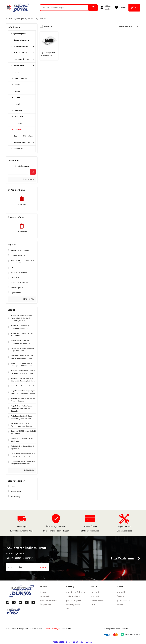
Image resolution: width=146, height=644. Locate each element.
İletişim (43, 592)
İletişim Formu (46, 604)
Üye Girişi (95, 596)
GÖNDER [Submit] (42, 567)
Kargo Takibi (45, 596)
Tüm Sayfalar (29, 299)
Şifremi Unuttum (98, 600)
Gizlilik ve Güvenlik (73, 596)
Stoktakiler (48, 26)
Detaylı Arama (29, 179)
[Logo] (21, 8)
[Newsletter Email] (27, 567)
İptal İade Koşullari (73, 600)
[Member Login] (102, 8)
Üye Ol (107, 9)
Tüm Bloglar (29, 470)
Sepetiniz (95, 604)
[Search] (69, 8)
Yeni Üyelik (95, 592)
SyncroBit (42, 19)
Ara (33, 172)
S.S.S (67, 609)
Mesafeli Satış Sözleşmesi (75, 592)
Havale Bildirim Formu (49, 600)
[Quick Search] (18, 172)
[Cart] (134, 8)
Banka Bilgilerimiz (73, 604)
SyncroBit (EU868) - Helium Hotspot (49, 54)
